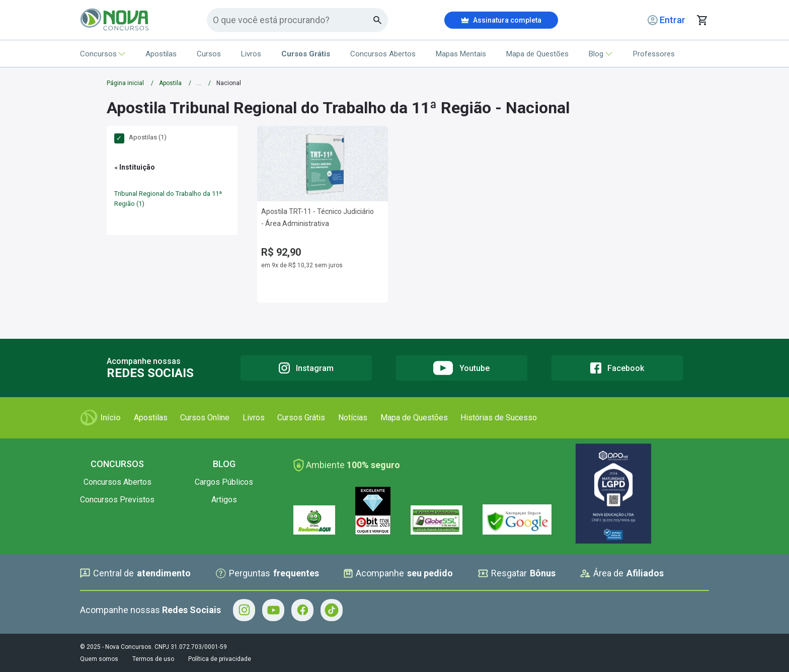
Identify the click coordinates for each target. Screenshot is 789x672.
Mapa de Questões (537, 54)
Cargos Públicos (224, 482)
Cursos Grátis (301, 418)
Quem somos (99, 659)
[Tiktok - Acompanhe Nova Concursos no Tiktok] (332, 610)
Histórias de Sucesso (499, 418)
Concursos (103, 54)
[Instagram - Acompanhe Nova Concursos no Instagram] (244, 610)
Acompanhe (398, 573)
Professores (654, 54)
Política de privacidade (220, 659)
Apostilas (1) (140, 137)
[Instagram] (306, 368)
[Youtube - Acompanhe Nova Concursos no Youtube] (273, 610)
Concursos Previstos (117, 500)
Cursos (209, 54)
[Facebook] (617, 368)
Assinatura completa (501, 20)
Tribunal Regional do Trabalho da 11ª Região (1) (168, 199)
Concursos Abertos (383, 54)
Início (100, 418)
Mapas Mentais (461, 54)
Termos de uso (153, 659)
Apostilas (161, 54)
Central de (135, 573)
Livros (251, 54)
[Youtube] (462, 368)
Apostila (170, 83)
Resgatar (517, 573)
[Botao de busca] (378, 20)
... (199, 83)
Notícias (353, 418)
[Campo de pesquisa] (293, 20)
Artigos (224, 500)
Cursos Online (205, 418)
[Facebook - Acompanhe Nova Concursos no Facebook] (302, 610)
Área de (622, 573)
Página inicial (125, 83)
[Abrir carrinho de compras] (702, 20)
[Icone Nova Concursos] (115, 20)
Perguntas (267, 573)
